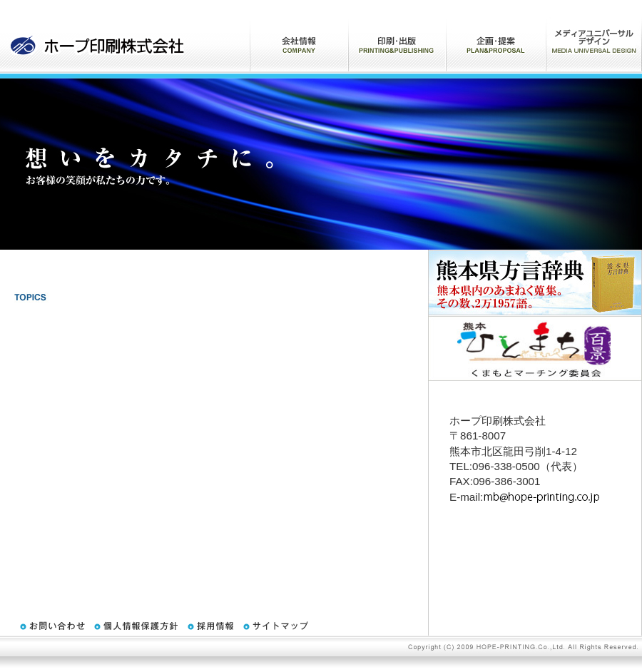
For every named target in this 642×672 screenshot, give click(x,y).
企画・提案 (496, 36)
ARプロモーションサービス (594, 36)
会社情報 (299, 36)
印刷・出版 (397, 36)
